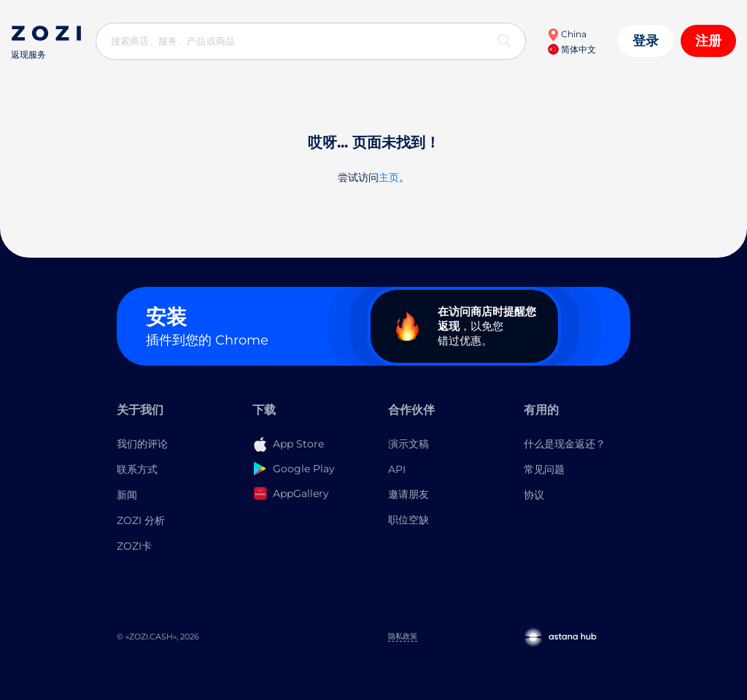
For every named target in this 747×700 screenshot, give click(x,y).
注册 (708, 41)
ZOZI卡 (134, 546)
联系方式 (137, 469)
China (567, 34)
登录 (646, 41)
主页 (389, 177)
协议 (534, 495)
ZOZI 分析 (141, 520)
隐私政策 (403, 636)
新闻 (127, 495)
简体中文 (572, 49)
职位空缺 (409, 520)
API (397, 469)
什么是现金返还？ (565, 444)
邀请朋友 (409, 494)
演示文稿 (409, 444)
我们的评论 (142, 444)
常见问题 (544, 469)
